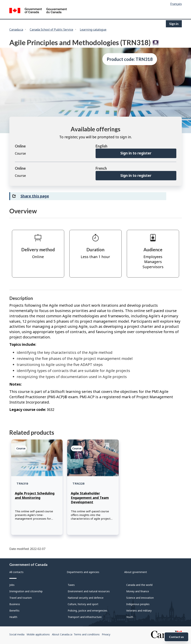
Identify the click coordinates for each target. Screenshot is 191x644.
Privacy (106, 634)
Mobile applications (38, 634)
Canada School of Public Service (51, 30)
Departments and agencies (83, 572)
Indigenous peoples (138, 604)
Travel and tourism (21, 598)
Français (176, 4)
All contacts (16, 572)
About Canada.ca (62, 634)
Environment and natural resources (89, 591)
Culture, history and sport (83, 604)
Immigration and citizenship (26, 591)
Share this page (35, 196)
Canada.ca (16, 30)
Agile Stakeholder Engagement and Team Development (90, 498)
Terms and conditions (87, 634)
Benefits (14, 611)
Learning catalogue (93, 30)
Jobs (12, 585)
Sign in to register (136, 153)
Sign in (174, 24)
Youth (130, 617)
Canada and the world (139, 585)
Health (13, 617)
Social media (17, 634)
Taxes (71, 585)
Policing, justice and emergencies (88, 611)
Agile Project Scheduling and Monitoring (35, 495)
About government (136, 572)
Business (15, 604)
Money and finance (138, 591)
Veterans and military (139, 611)
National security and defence (86, 598)
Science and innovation (140, 598)
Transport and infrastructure (85, 617)
